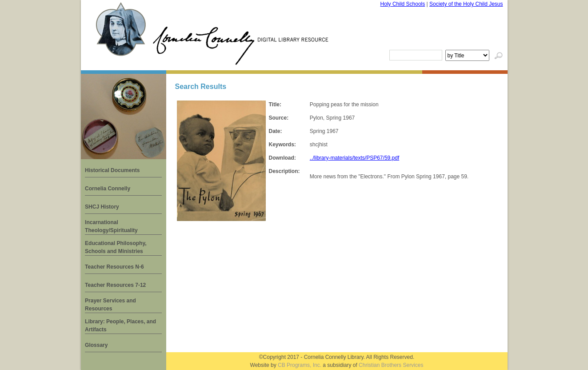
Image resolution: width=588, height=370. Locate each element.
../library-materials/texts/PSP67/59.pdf (354, 158)
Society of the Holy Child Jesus (466, 4)
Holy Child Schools (403, 4)
